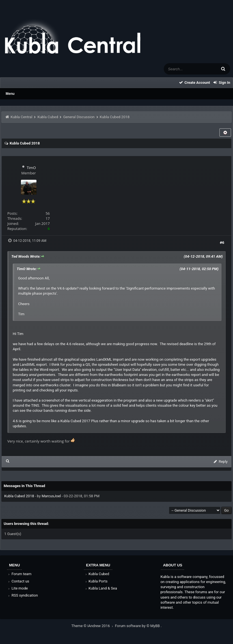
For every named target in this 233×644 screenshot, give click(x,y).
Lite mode (18, 588)
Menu (10, 94)
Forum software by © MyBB (138, 626)
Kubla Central (21, 117)
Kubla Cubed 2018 (19, 496)
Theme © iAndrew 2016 (93, 626)
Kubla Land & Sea (101, 588)
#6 (222, 242)
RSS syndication (23, 595)
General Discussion (79, 117)
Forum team (19, 574)
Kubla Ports (96, 581)
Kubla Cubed (48, 117)
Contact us (18, 581)
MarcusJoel (51, 496)
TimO (31, 168)
